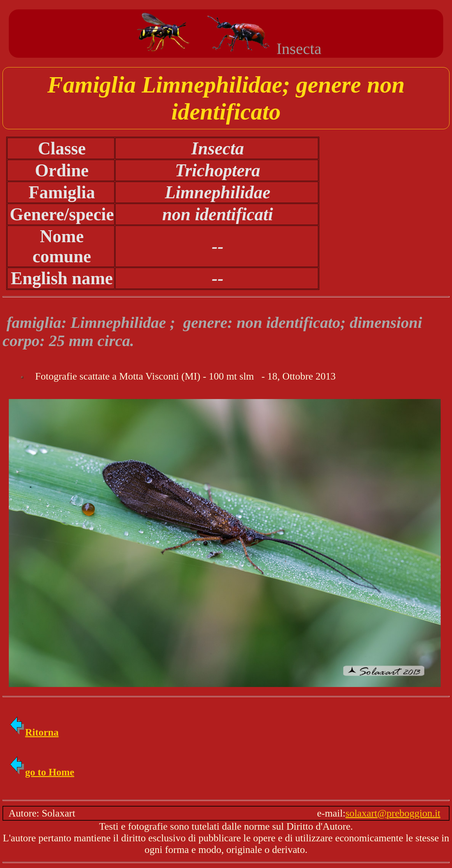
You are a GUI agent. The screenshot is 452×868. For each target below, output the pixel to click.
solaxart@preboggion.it (393, 813)
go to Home (41, 772)
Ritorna (34, 732)
